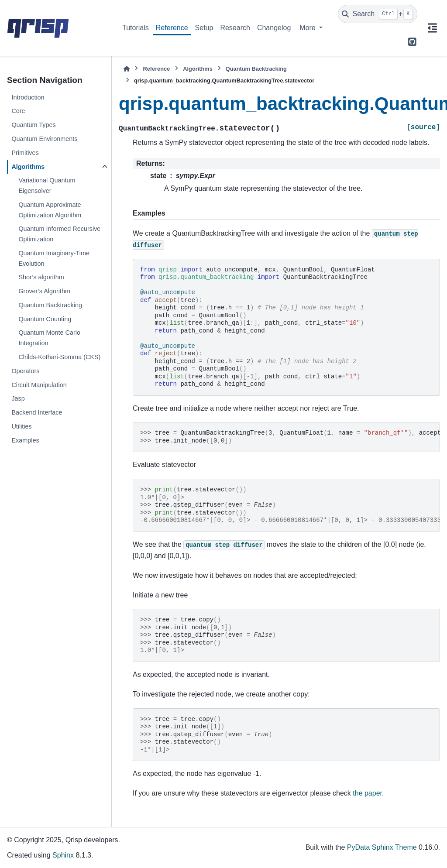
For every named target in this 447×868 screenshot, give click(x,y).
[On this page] (432, 28)
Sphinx (63, 855)
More (308, 28)
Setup (204, 28)
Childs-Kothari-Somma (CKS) (59, 357)
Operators (25, 371)
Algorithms (28, 167)
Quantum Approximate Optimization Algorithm (50, 210)
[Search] (378, 14)
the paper (367, 793)
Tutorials (136, 28)
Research (235, 28)
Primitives (25, 153)
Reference (172, 28)
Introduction (28, 97)
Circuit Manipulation (39, 385)
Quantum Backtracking (50, 305)
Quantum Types (33, 125)
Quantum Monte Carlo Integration (49, 338)
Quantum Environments (44, 139)
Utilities (21, 426)
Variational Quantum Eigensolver (47, 185)
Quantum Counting (45, 319)
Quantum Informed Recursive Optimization (59, 234)
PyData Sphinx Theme (382, 847)
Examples (25, 440)
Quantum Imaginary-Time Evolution (54, 258)
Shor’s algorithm (41, 277)
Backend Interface (37, 412)
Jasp (18, 398)
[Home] (127, 69)
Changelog (274, 28)
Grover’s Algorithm (44, 291)
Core (18, 111)
